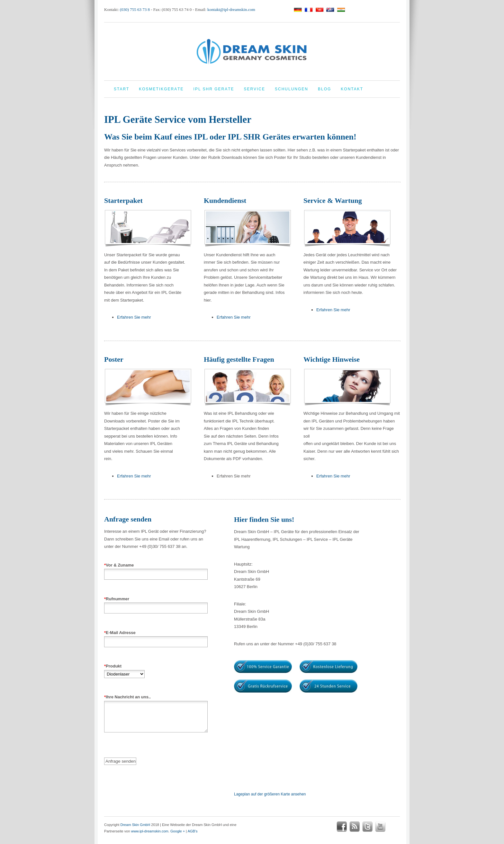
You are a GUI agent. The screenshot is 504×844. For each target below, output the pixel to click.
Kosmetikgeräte (161, 89)
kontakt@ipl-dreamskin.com (231, 9)
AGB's (193, 831)
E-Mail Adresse (156, 637)
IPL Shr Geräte (214, 89)
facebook (342, 827)
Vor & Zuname (156, 570)
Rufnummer (156, 604)
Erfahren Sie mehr (134, 317)
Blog (324, 89)
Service (255, 89)
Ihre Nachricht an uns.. (156, 719)
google (393, 827)
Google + (178, 831)
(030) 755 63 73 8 (135, 9)
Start (122, 89)
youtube (380, 827)
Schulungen (292, 89)
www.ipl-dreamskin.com (150, 831)
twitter (367, 827)
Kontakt (352, 89)
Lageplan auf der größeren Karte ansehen (270, 794)
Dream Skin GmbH (135, 825)
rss (355, 827)
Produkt (124, 670)
